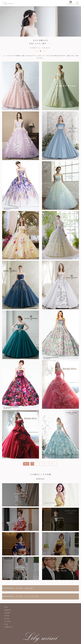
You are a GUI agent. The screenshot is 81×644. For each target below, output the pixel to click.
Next (53, 464)
